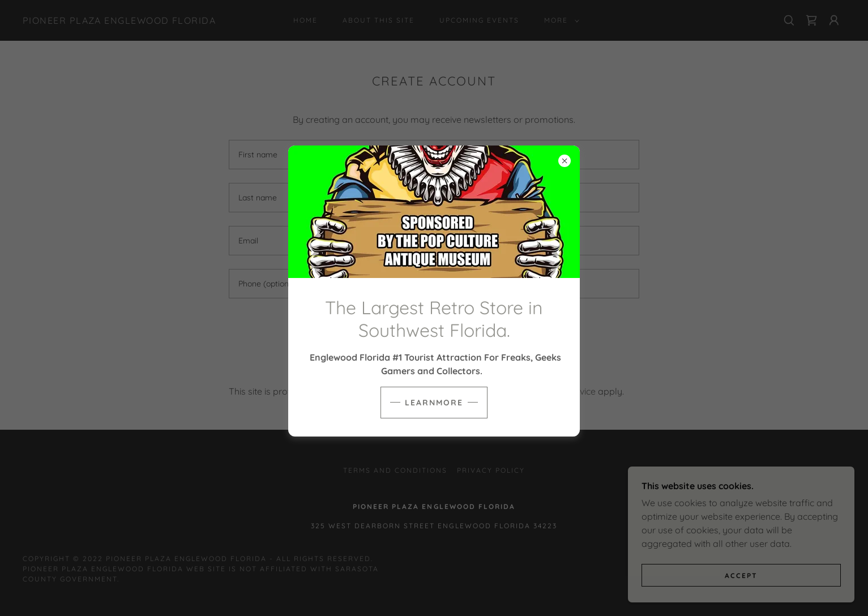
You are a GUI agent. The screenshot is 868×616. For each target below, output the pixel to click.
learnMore (434, 403)
